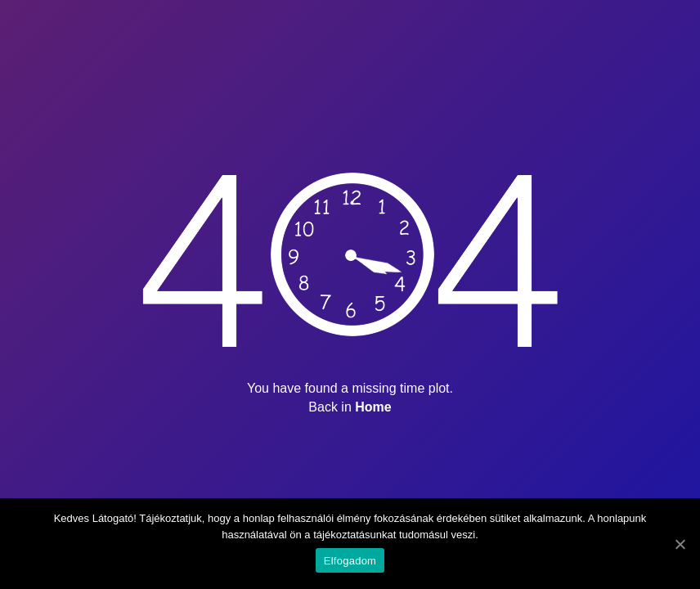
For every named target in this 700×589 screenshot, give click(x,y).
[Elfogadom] (680, 544)
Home (373, 407)
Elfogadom (350, 561)
